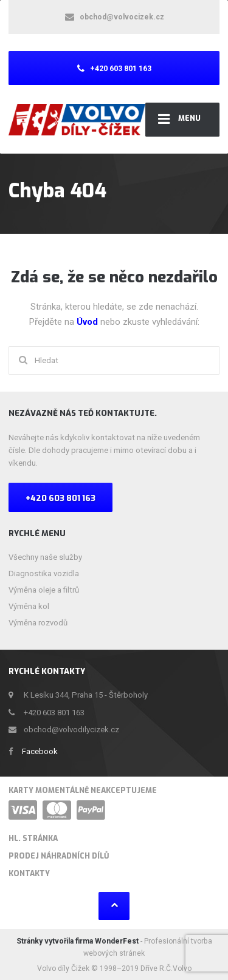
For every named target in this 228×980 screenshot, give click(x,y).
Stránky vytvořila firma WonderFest (78, 941)
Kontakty (29, 874)
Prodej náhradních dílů (59, 856)
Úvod (88, 322)
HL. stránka (33, 839)
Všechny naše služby (45, 557)
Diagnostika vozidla (44, 573)
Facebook (40, 751)
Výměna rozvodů (38, 623)
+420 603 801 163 (60, 498)
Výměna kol (29, 606)
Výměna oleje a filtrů (44, 590)
